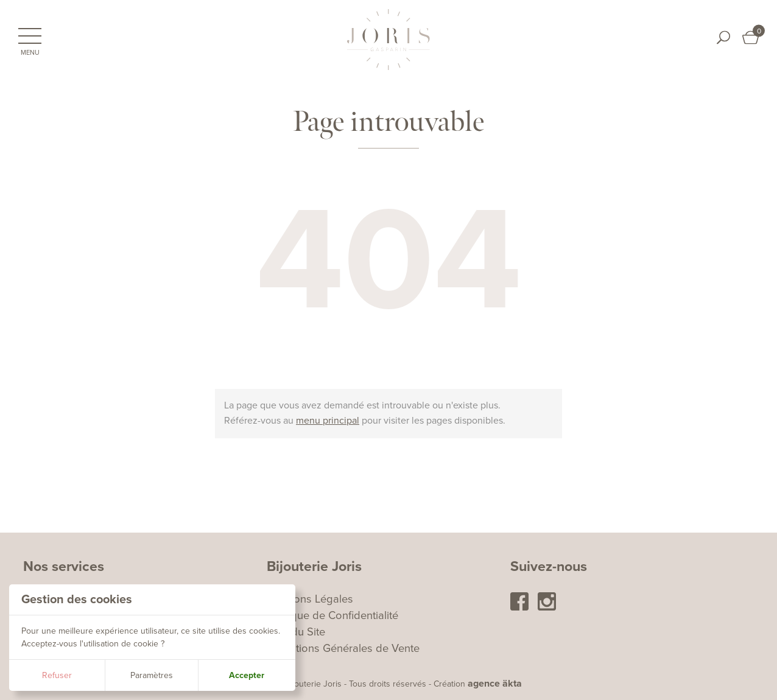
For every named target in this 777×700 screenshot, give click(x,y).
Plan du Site (296, 632)
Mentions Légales (310, 599)
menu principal (328, 421)
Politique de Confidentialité (332, 615)
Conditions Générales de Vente (343, 648)
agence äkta (495, 684)
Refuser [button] (57, 675)
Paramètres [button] (152, 675)
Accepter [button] (247, 675)
